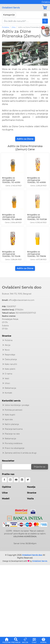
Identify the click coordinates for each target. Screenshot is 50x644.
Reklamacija (10, 388)
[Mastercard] (22, 511)
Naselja (31, 487)
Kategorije (9, 15)
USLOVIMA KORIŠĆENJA (25, 536)
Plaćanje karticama (14, 429)
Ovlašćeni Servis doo (22, 287)
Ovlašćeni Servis (11, 8)
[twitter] (28, 480)
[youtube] (16, 480)
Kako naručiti (11, 364)
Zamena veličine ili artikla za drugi (21, 453)
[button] (7, 640)
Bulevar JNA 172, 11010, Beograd (17, 294)
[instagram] (10, 480)
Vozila (30, 499)
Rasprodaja (10, 355)
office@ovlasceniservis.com (21, 300)
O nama (8, 374)
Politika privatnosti (14, 410)
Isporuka (9, 419)
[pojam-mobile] (22, 21)
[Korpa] (45, 8)
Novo (7, 350)
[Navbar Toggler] (45, 15)
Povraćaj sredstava (13, 443)
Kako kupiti (10, 415)
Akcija (7, 345)
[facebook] (4, 480)
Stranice (32, 493)
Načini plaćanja (12, 424)
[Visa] (32, 511)
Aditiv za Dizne (25, 139)
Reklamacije (10, 439)
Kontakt (8, 393)
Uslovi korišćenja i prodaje (17, 405)
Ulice (13, 27)
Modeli (6, 499)
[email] (18, 467)
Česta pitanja (11, 359)
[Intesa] (25, 518)
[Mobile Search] (45, 21)
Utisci (7, 383)
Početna (5, 27)
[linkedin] (22, 480)
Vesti (7, 378)
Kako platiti (10, 369)
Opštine (6, 487)
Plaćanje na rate (12, 434)
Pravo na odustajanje (14, 448)
